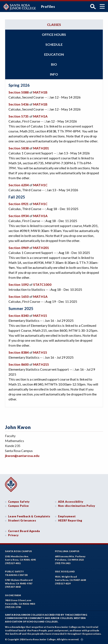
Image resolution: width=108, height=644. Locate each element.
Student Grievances (22, 520)
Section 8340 (19, 315)
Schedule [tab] (54, 44)
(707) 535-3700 (13, 607)
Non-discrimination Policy (77, 506)
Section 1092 (19, 284)
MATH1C (40, 185)
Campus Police (18, 506)
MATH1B (40, 92)
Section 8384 (19, 352)
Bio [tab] (54, 64)
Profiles (48, 7)
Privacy (13, 535)
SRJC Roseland (65, 571)
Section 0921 (19, 204)
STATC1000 (42, 284)
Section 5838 (19, 148)
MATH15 (40, 315)
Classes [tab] (54, 25)
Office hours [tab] (54, 34)
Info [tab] (54, 74)
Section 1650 (19, 296)
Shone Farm (13, 595)
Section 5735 (19, 116)
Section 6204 (19, 185)
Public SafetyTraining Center (16, 573)
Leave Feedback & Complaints (29, 516)
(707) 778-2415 (63, 563)
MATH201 (41, 148)
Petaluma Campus (67, 551)
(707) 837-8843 (13, 587)
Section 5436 (19, 104)
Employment (67, 516)
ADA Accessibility (71, 502)
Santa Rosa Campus (19, 551)
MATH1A (40, 116)
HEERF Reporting (70, 520)
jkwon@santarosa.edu (22, 456)
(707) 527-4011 (13, 563)
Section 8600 (19, 364)
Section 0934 (19, 216)
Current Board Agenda (24, 531)
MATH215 (41, 364)
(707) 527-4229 (63, 583)
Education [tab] (54, 54)
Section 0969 (19, 248)
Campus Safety (19, 502)
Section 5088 (19, 92)
